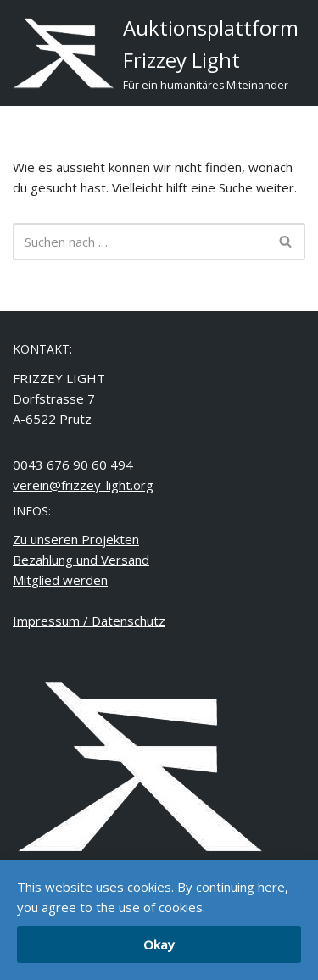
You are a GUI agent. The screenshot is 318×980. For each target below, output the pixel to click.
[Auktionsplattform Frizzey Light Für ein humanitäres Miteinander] (156, 53)
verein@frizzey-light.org (83, 485)
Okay (159, 944)
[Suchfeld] (140, 242)
